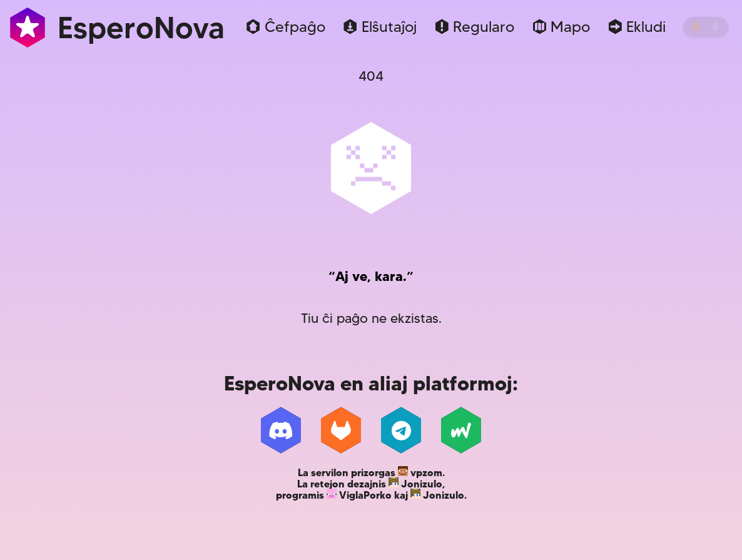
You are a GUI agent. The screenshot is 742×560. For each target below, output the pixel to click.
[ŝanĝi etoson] (706, 27)
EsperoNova (116, 28)
